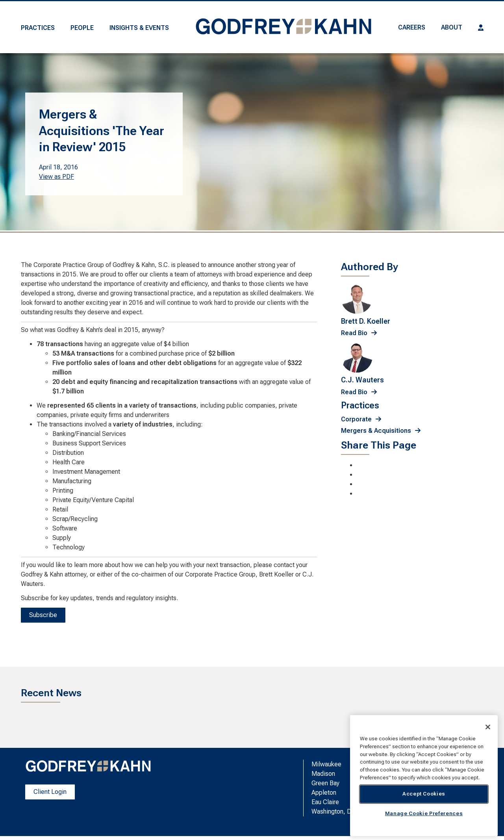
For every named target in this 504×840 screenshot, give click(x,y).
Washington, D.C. (335, 811)
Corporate (356, 419)
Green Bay (325, 783)
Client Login (50, 792)
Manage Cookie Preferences (424, 813)
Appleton (324, 793)
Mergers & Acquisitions (376, 431)
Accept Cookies (424, 794)
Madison (323, 774)
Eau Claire (325, 802)
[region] (424, 776)
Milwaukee (326, 764)
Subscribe (43, 615)
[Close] (488, 727)
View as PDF (57, 177)
